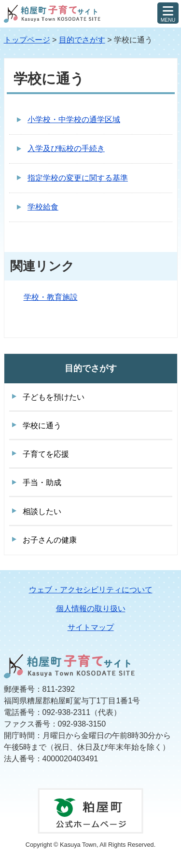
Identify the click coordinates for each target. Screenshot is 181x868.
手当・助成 (42, 483)
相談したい (42, 511)
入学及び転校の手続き (66, 148)
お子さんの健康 (50, 540)
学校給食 (43, 207)
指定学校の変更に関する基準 (78, 178)
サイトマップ (91, 627)
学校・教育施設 (51, 297)
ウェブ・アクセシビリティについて (91, 590)
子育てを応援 (46, 454)
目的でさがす (82, 40)
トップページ (27, 40)
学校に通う (42, 426)
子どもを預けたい (54, 397)
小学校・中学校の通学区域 (74, 119)
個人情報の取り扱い (91, 609)
